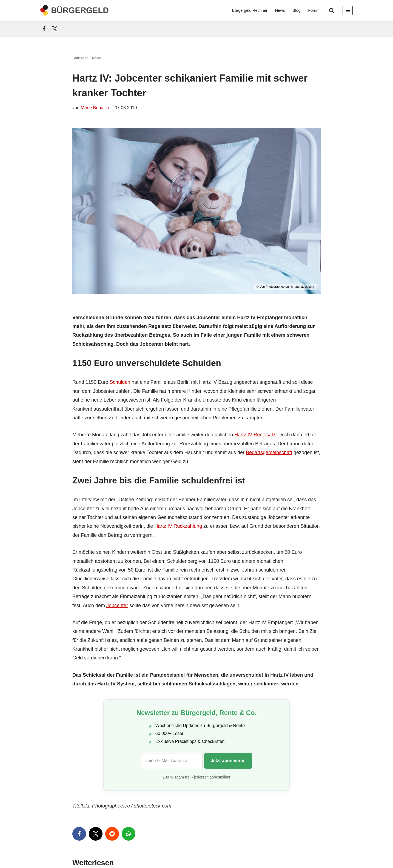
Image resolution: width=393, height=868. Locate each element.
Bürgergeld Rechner (250, 10)
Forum (314, 10)
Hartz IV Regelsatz (255, 435)
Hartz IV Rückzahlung (179, 526)
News (280, 10)
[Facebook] (44, 29)
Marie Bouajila (95, 108)
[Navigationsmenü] (348, 10)
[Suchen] (332, 10)
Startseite (80, 58)
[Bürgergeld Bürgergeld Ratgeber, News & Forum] (75, 10)
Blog (297, 10)
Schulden (120, 382)
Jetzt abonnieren (228, 761)
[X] (55, 29)
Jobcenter (117, 605)
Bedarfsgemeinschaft (269, 452)
